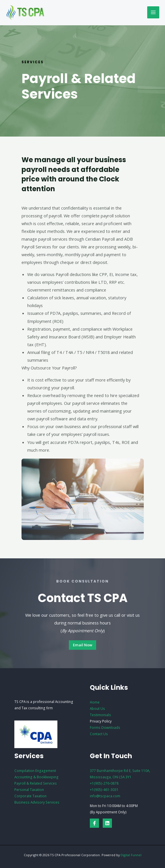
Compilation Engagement (35, 771)
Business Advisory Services (37, 802)
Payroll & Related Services (36, 783)
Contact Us (99, 734)
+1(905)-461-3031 (104, 790)
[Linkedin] (107, 823)
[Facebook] (94, 823)
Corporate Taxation (30, 796)
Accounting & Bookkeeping (36, 777)
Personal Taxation (29, 790)
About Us (97, 708)
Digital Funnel (131, 855)
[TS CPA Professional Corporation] (26, 13)
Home (95, 702)
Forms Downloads (105, 727)
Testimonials (100, 715)
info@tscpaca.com (105, 796)
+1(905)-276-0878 (104, 783)
